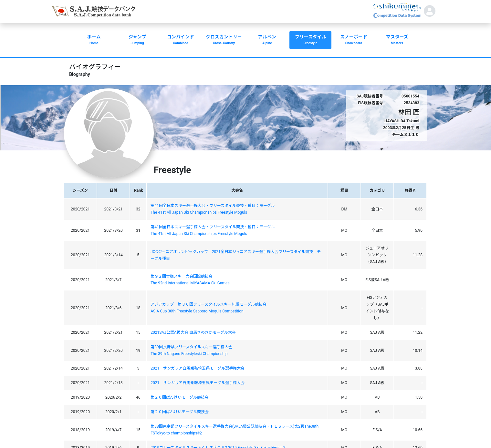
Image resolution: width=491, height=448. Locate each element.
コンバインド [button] (181, 40)
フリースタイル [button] (310, 40)
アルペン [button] (267, 40)
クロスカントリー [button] (224, 40)
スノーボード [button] (354, 40)
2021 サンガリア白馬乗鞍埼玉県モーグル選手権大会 (198, 368)
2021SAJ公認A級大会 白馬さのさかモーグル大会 (193, 332)
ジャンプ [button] (137, 40)
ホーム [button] (94, 40)
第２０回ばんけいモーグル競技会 (180, 397)
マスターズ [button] (397, 40)
